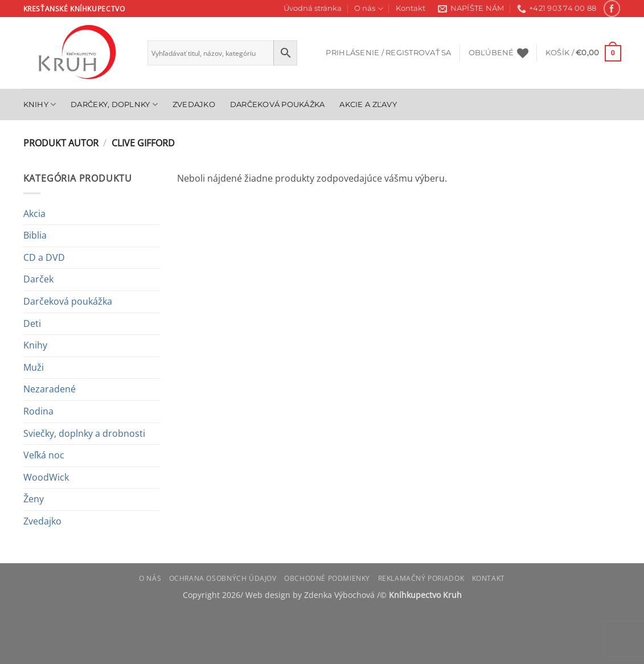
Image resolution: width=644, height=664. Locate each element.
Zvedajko (194, 104)
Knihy (40, 104)
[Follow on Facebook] (612, 8)
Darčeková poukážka (278, 104)
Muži (34, 367)
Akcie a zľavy (368, 104)
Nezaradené (50, 389)
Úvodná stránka (313, 8)
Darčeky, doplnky (114, 104)
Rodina (38, 411)
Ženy (34, 499)
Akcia (34, 214)
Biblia (35, 235)
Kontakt (411, 8)
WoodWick (46, 477)
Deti (32, 323)
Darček (38, 279)
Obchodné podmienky (327, 578)
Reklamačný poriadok (421, 578)
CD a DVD (44, 257)
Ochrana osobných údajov (223, 578)
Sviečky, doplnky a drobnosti (84, 433)
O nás (368, 9)
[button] (388, 53)
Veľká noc (44, 455)
